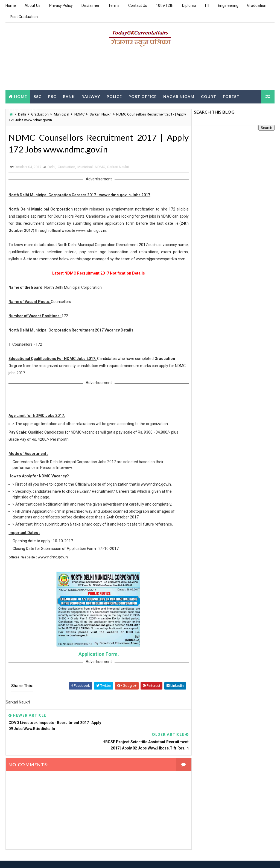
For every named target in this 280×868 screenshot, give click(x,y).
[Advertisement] (140, 70)
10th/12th (165, 5)
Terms (114, 5)
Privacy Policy (61, 5)
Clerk (15, 110)
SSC (38, 96)
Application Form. (97, 661)
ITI (207, 5)
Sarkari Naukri (118, 167)
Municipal (85, 167)
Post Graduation (24, 17)
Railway (91, 96)
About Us (33, 5)
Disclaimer (91, 5)
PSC (52, 96)
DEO (33, 110)
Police (114, 96)
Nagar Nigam (179, 96)
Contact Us (138, 5)
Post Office (143, 96)
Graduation (257, 5)
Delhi (52, 167)
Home (11, 5)
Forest (231, 96)
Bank (69, 96)
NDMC (100, 167)
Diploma (189, 5)
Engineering (228, 5)
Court (209, 96)
